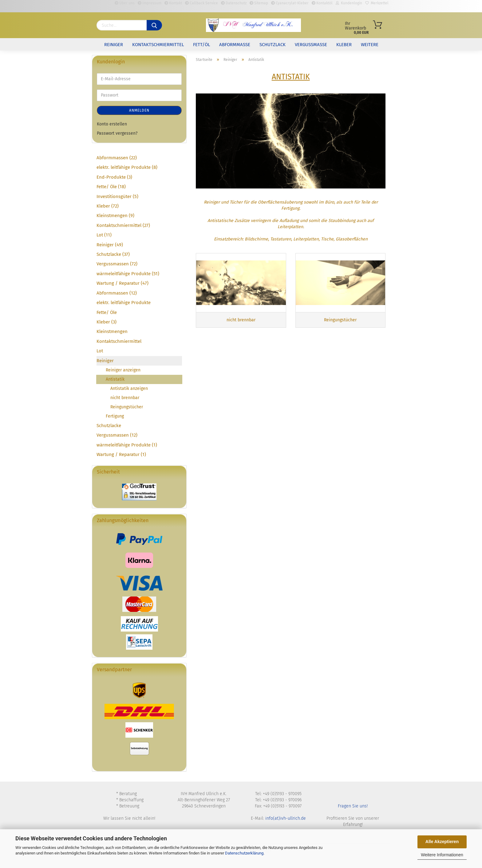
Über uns (125, 3)
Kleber (344, 45)
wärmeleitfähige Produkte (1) (127, 445)
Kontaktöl (322, 3)
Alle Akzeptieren (442, 842)
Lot (100, 351)
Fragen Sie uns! (353, 806)
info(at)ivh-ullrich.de (286, 818)
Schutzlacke (109, 426)
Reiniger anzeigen (123, 370)
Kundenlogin (349, 3)
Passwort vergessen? (117, 133)
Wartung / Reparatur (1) (121, 454)
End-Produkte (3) (114, 177)
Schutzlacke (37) (113, 254)
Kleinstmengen (112, 331)
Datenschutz (234, 3)
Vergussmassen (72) (117, 264)
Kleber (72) (108, 206)
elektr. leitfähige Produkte (124, 303)
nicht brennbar (125, 398)
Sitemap (259, 3)
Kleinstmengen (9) (115, 216)
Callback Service (201, 3)
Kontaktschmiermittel (158, 45)
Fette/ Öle (107, 312)
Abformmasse (235, 45)
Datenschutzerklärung (244, 853)
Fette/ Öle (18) (111, 187)
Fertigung (115, 416)
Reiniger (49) (110, 245)
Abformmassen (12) (117, 293)
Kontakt (173, 3)
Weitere (370, 45)
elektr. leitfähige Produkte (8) (127, 167)
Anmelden (139, 110)
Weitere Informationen (442, 855)
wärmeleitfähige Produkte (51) (128, 274)
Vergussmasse (311, 45)
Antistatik (115, 379)
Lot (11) (104, 235)
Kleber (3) (107, 322)
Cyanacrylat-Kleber (290, 3)
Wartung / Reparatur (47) (122, 283)
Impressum (150, 3)
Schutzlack (273, 45)
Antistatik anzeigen (129, 388)
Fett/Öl (201, 45)
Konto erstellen (112, 124)
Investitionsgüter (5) (117, 196)
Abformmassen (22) (117, 158)
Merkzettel (377, 3)
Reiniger (114, 45)
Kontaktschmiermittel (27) (123, 225)
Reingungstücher (127, 407)
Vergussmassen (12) (117, 435)
